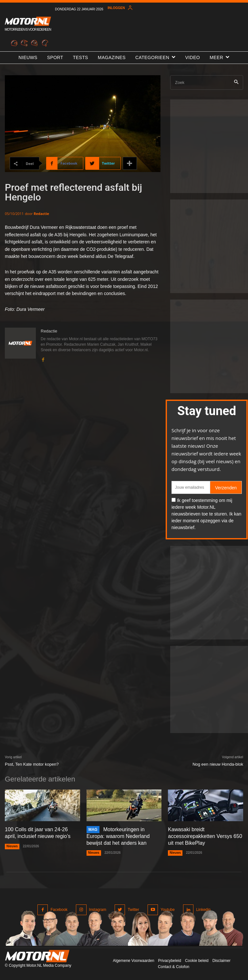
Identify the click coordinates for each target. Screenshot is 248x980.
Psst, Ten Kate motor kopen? (32, 764)
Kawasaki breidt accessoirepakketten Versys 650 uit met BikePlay (205, 836)
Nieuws (12, 846)
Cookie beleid (197, 961)
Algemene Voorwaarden (133, 961)
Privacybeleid (170, 961)
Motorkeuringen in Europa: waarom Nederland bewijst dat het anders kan (118, 836)
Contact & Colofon (174, 967)
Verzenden (226, 488)
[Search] (236, 82)
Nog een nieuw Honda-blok (218, 764)
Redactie (41, 214)
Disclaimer (222, 961)
